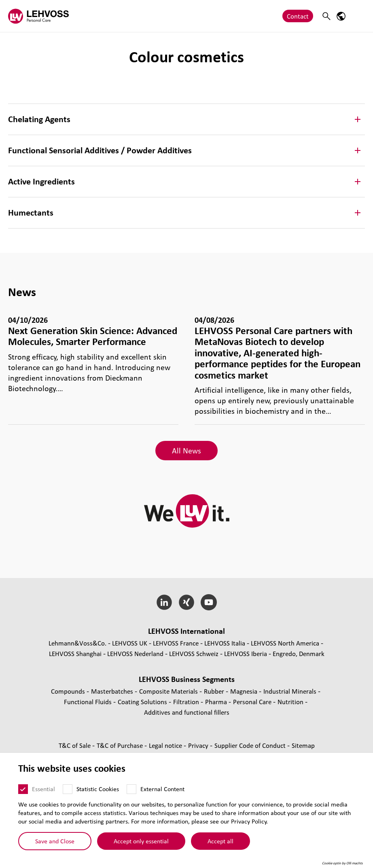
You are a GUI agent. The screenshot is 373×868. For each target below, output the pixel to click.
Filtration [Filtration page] (187, 702)
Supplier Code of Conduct (251, 745)
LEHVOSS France (176, 643)
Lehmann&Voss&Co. (77, 643)
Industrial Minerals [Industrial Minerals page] (291, 691)
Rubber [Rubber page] (215, 691)
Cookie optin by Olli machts (342, 863)
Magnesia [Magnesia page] (245, 691)
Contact (298, 16)
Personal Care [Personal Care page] (253, 702)
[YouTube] (209, 602)
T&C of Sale (75, 745)
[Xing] (187, 602)
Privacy (199, 745)
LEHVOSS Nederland (135, 653)
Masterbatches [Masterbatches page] (113, 691)
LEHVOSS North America (285, 643)
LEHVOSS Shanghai (75, 653)
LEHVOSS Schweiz (194, 653)
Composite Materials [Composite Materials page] (169, 691)
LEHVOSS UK (130, 643)
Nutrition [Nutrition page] (291, 702)
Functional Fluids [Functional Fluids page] (89, 702)
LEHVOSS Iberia (246, 653)
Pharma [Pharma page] (217, 702)
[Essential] (23, 789)
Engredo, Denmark (299, 653)
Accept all (220, 840)
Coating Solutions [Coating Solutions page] (143, 702)
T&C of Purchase (121, 745)
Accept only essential (141, 840)
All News (186, 451)
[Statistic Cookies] (68, 789)
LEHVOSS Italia (225, 643)
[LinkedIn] (164, 602)
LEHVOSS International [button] (186, 631)
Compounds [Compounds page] (69, 691)
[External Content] (131, 789)
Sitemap (303, 745)
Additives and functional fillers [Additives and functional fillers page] (187, 712)
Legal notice (166, 745)
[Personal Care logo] (38, 16)
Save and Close (55, 840)
